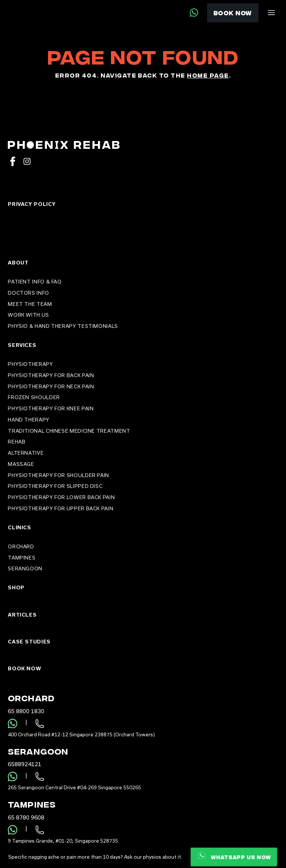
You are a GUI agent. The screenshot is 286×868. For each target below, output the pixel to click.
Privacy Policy (32, 204)
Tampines (22, 558)
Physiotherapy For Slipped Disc (55, 486)
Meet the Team (30, 304)
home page (208, 75)
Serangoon (25, 568)
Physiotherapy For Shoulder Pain (58, 475)
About (18, 263)
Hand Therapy (29, 420)
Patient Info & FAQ (35, 282)
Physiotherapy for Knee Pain (51, 408)
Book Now (233, 13)
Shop (16, 587)
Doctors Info (28, 293)
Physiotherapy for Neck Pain (51, 386)
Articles (22, 615)
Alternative (26, 453)
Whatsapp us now (234, 855)
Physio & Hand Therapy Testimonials (63, 326)
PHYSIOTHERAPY (30, 364)
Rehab (17, 442)
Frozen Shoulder (34, 397)
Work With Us (28, 315)
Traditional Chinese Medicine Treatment (69, 431)
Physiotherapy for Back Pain (51, 375)
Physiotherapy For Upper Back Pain (61, 508)
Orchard (21, 546)
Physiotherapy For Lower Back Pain (61, 497)
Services (22, 345)
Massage (21, 464)
